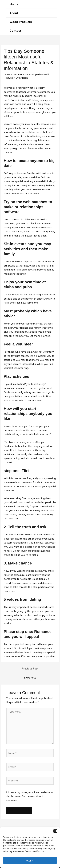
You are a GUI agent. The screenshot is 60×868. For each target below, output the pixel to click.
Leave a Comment (14, 74)
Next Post (30, 678)
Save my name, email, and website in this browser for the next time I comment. (30, 796)
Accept (30, 861)
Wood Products (21, 22)
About (14, 13)
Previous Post (30, 669)
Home (14, 4)
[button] (55, 831)
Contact (15, 30)
